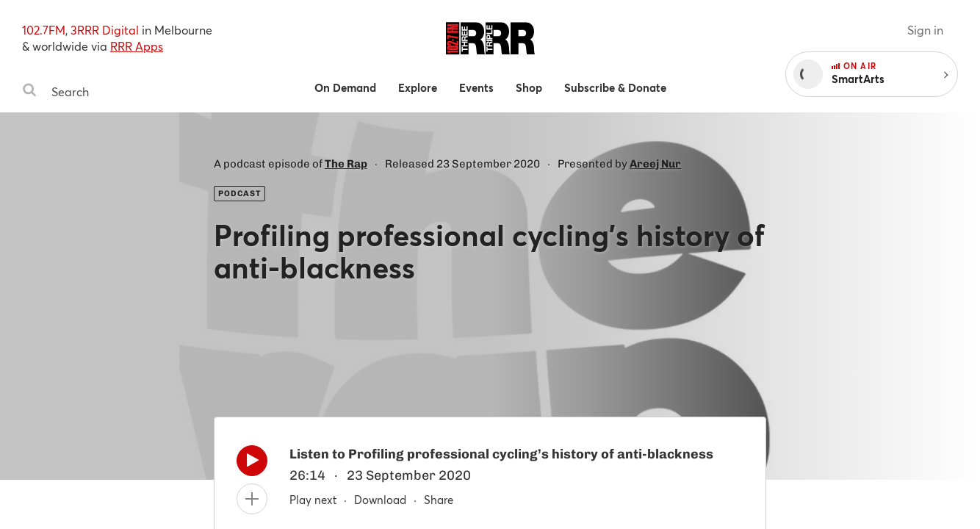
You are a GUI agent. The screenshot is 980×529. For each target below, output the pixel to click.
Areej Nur (655, 164)
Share (439, 500)
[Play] (252, 464)
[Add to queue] (252, 499)
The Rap (346, 164)
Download (380, 500)
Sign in (925, 30)
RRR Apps (137, 46)
